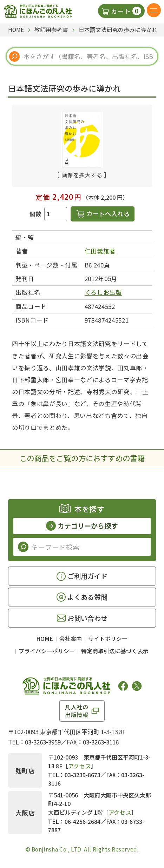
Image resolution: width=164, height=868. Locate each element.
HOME (45, 639)
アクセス (80, 766)
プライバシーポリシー (47, 651)
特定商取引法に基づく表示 (115, 651)
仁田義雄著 (100, 251)
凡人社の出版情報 (77, 711)
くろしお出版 (103, 292)
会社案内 (71, 639)
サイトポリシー (108, 639)
